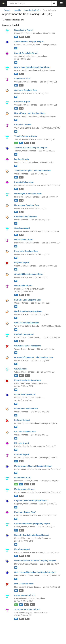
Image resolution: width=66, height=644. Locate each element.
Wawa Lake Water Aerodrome (28, 346)
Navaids (17, 10)
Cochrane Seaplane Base (26, 90)
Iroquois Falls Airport (24, 182)
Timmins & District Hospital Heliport (31, 148)
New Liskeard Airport (24, 584)
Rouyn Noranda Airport (25, 595)
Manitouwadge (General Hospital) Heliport (33, 466)
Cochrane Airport (22, 102)
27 (28, 375)
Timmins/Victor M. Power (26, 136)
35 (33, 143)
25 (33, 604)
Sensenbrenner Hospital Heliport (29, 42)
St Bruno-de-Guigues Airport (27, 609)
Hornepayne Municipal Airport (28, 194)
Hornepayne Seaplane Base (27, 205)
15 (33, 484)
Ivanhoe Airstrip (22, 159)
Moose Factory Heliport (25, 394)
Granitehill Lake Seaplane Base (29, 274)
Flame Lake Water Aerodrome (28, 380)
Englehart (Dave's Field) (25, 512)
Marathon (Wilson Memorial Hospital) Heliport (35, 561)
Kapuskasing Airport (24, 30)
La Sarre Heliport (22, 420)
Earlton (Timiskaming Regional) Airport (32, 524)
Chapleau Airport (22, 228)
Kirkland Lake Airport (24, 334)
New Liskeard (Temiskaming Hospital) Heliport (35, 572)
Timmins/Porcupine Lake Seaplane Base (33, 171)
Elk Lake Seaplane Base (25, 432)
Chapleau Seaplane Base (26, 217)
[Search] (54, 3)
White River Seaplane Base (27, 323)
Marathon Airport (22, 549)
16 (22, 530)
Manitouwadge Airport (24, 489)
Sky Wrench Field (22, 79)
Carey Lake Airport (23, 125)
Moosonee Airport (23, 478)
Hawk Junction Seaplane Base (28, 311)
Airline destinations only (13, 20)
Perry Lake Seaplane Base (26, 251)
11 (28, 37)
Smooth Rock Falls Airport (26, 53)
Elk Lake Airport (22, 443)
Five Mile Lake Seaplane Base (28, 300)
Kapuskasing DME (32, 10)
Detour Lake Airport (23, 286)
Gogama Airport (22, 263)
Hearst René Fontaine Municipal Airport (32, 67)
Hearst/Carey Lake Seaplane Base (30, 113)
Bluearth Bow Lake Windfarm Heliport (31, 535)
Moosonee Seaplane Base (26, 409)
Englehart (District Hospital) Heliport (31, 501)
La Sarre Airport (22, 455)
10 (22, 74)
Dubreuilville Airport (24, 240)
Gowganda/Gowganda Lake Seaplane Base (34, 357)
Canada (7, 10)
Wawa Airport (20, 369)
